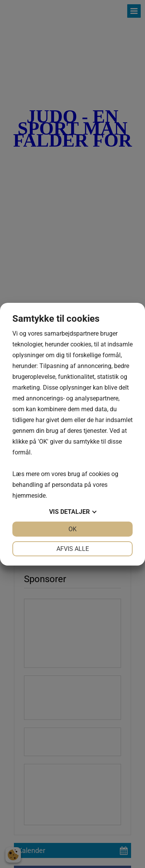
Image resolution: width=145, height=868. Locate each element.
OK (72, 529)
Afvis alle (73, 549)
